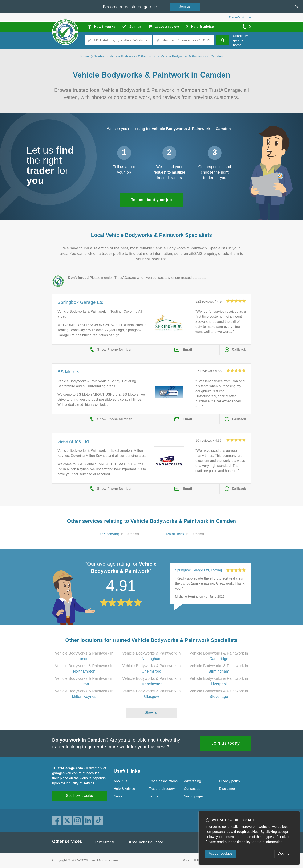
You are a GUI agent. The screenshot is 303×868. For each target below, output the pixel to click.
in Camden (118, 534)
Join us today (226, 743)
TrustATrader (105, 842)
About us (120, 781)
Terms (153, 796)
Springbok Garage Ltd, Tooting (199, 570)
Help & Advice (124, 789)
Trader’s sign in (240, 17)
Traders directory (162, 789)
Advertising (192, 781)
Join (185, 6)
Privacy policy (230, 781)
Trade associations (163, 781)
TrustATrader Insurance (145, 842)
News (118, 796)
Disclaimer (227, 789)
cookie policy (241, 842)
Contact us (192, 789)
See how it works (79, 796)
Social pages (194, 796)
